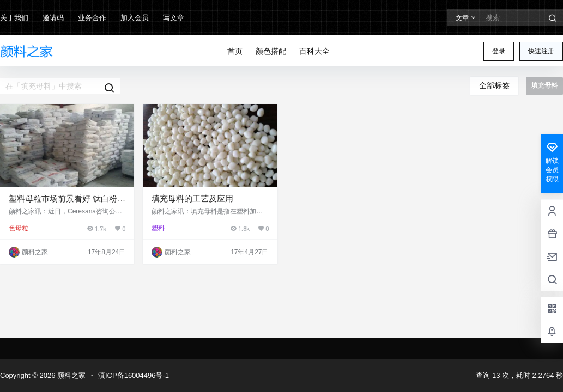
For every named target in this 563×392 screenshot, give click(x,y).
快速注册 (541, 51)
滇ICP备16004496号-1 (134, 375)
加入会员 (135, 18)
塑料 (158, 228)
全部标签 (494, 85)
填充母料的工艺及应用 (192, 198)
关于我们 (14, 18)
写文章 (174, 18)
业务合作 (92, 18)
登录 (499, 51)
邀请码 (53, 18)
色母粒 (19, 228)
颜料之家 (70, 375)
